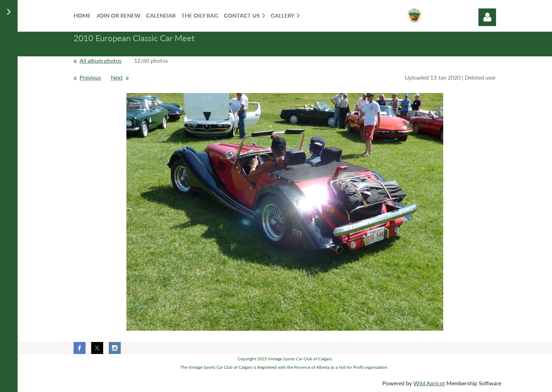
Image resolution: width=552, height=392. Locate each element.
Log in (487, 17)
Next (117, 77)
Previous (90, 77)
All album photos (101, 60)
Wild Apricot (429, 383)
